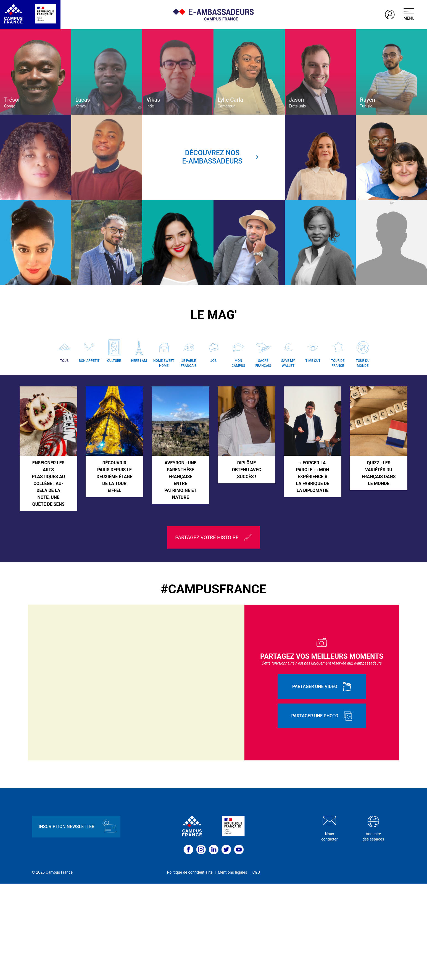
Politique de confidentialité (190, 969)
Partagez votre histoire (213, 634)
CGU (256, 969)
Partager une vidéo (322, 783)
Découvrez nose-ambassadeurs (221, 157)
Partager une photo (322, 813)
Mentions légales (233, 969)
